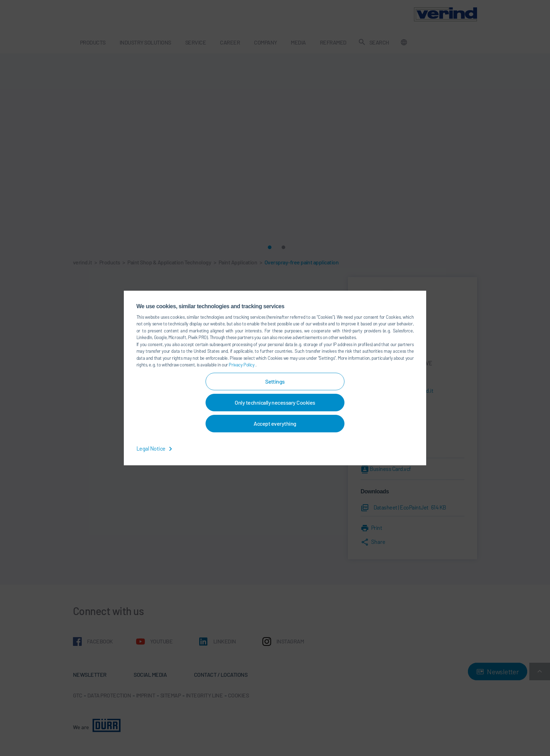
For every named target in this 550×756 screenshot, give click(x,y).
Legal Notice (156, 448)
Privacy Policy (242, 365)
